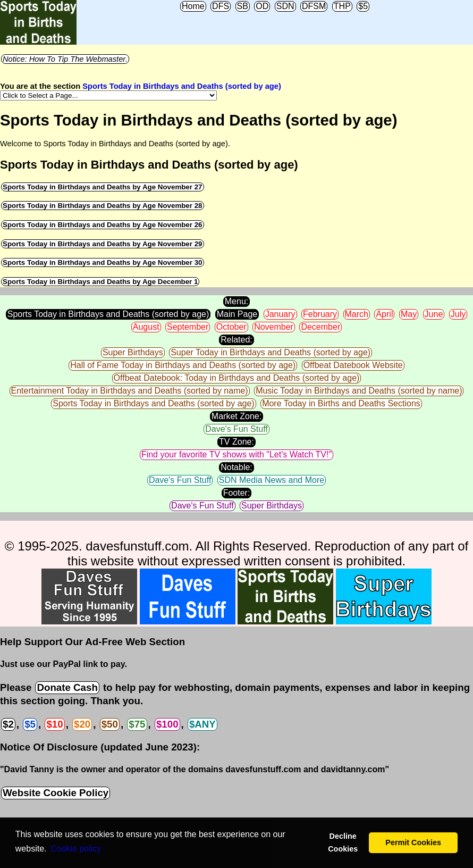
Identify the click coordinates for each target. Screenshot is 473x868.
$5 (363, 6)
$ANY (202, 724)
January (280, 314)
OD (262, 6)
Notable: (236, 467)
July (458, 314)
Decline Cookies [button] (343, 842)
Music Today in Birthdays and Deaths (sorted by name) (359, 391)
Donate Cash (67, 687)
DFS (221, 6)
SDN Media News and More (272, 480)
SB (243, 6)
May (409, 314)
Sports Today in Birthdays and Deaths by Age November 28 (103, 206)
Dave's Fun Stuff (236, 429)
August (146, 327)
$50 (110, 724)
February (320, 314)
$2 (8, 724)
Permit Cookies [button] (413, 842)
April (384, 314)
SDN (285, 6)
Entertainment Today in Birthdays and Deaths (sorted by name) (130, 391)
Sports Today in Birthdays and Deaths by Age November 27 (103, 187)
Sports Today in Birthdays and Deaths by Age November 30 (103, 262)
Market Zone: (236, 416)
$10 (54, 724)
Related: (236, 340)
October (231, 327)
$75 (137, 724)
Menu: (236, 301)
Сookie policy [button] (76, 849)
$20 (82, 724)
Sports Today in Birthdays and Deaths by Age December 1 (100, 282)
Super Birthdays (133, 352)
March (357, 314)
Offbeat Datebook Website (353, 365)
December (320, 327)
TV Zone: (236, 442)
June (434, 314)
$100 (167, 724)
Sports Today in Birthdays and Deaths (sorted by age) (182, 86)
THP (342, 6)
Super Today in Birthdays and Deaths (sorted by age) (271, 352)
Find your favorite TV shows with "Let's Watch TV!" (236, 454)
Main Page (237, 314)
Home (193, 6)
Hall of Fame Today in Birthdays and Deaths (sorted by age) (183, 365)
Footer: (237, 493)
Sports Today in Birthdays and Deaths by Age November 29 (103, 244)
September (188, 327)
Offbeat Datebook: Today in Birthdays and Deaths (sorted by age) (237, 378)
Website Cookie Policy (56, 793)
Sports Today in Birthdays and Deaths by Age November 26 (103, 225)
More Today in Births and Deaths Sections (341, 403)
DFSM (314, 6)
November (274, 327)
